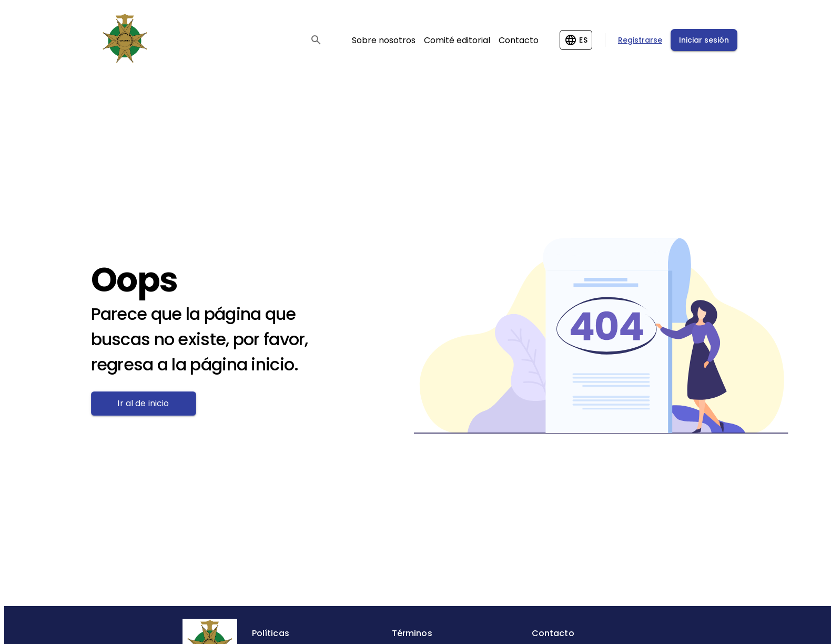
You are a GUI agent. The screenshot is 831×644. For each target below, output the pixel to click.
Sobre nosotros (384, 40)
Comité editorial (457, 40)
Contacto (519, 40)
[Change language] (576, 40)
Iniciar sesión (704, 40)
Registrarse (640, 40)
